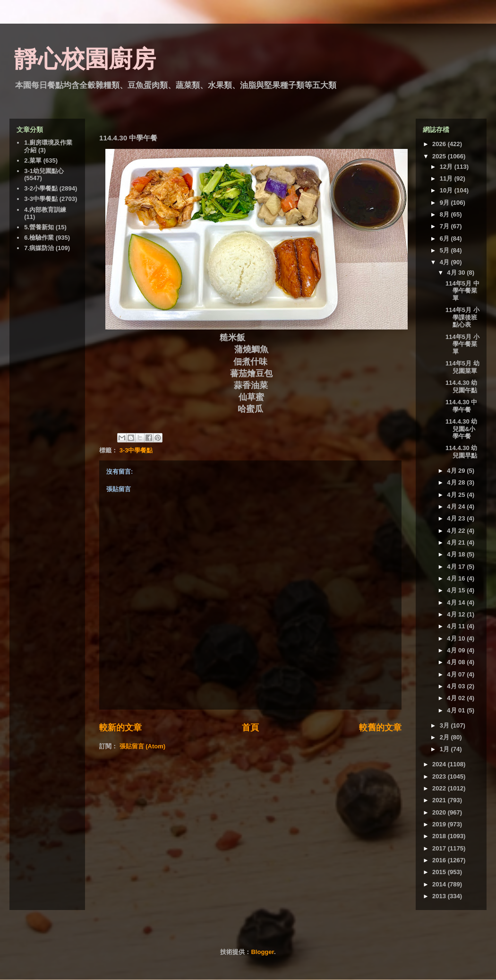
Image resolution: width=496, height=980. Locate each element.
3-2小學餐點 (41, 188)
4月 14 (457, 603)
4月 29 (457, 471)
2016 (440, 860)
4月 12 (457, 614)
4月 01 (457, 710)
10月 (447, 190)
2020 (440, 812)
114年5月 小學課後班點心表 (462, 317)
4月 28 (457, 482)
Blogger (262, 952)
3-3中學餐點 (136, 450)
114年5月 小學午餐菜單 (462, 344)
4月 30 (457, 273)
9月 (445, 203)
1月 (445, 749)
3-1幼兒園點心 (44, 171)
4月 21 (457, 542)
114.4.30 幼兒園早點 (461, 452)
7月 (445, 226)
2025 (440, 156)
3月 (445, 725)
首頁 (250, 728)
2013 (440, 896)
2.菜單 (33, 160)
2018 (440, 836)
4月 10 (457, 638)
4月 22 (457, 531)
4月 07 (457, 674)
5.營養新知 (39, 227)
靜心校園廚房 (85, 59)
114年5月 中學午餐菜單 (462, 291)
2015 (440, 872)
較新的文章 (120, 728)
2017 (440, 848)
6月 (445, 238)
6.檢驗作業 (39, 238)
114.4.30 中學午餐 (461, 406)
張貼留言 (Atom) (143, 746)
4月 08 (457, 662)
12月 (447, 167)
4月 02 (457, 698)
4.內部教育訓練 (45, 210)
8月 (445, 214)
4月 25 (457, 495)
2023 (440, 776)
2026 (440, 144)
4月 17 (457, 567)
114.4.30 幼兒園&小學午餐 (461, 429)
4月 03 (457, 686)
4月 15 (457, 590)
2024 (440, 764)
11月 (447, 178)
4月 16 (457, 578)
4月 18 (457, 554)
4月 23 (457, 518)
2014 (440, 884)
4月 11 (457, 626)
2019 (440, 824)
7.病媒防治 (39, 248)
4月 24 (457, 507)
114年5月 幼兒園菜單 (462, 367)
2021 (440, 800)
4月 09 (457, 650)
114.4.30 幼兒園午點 (461, 386)
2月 (445, 737)
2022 (440, 788)
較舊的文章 (380, 728)
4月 (445, 262)
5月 (445, 250)
